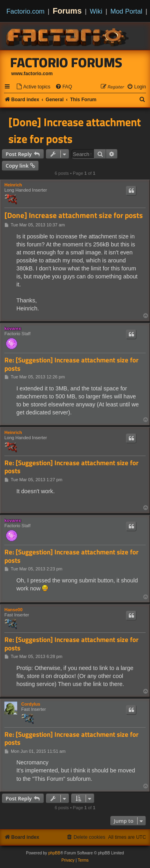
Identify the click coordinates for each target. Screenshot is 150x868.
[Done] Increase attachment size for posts (75, 130)
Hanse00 (13, 610)
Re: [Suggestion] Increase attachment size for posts (71, 364)
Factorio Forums (66, 62)
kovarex (13, 328)
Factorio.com (25, 11)
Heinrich (13, 185)
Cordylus (31, 704)
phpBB (54, 853)
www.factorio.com (32, 74)
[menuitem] (33, 87)
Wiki (96, 11)
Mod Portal (126, 11)
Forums (67, 11)
